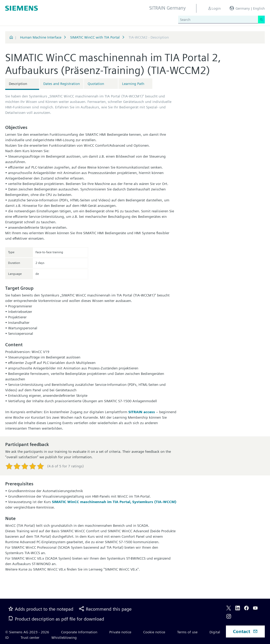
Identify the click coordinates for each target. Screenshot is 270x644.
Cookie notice (154, 632)
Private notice (120, 632)
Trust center (30, 637)
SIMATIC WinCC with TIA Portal (95, 37)
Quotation (96, 84)
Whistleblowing (64, 637)
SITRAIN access (142, 412)
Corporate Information (79, 632)
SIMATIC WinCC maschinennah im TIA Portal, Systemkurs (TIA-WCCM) (114, 502)
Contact (245, 631)
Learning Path (133, 84)
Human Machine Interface (41, 37)
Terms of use (187, 632)
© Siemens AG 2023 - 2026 (27, 632)
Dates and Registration (62, 84)
